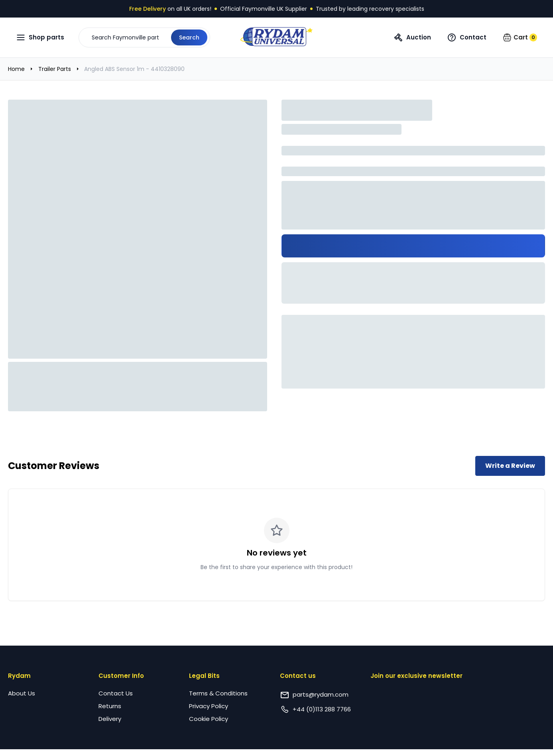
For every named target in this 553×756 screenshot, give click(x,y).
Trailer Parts (55, 69)
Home (16, 69)
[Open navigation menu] (40, 37)
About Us (22, 693)
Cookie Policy (209, 719)
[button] (144, 37)
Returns (110, 706)
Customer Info (121, 676)
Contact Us (116, 693)
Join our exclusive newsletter (416, 676)
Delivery (110, 719)
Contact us (298, 676)
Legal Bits (204, 676)
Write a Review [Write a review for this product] (510, 466)
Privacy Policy (209, 706)
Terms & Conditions (218, 693)
